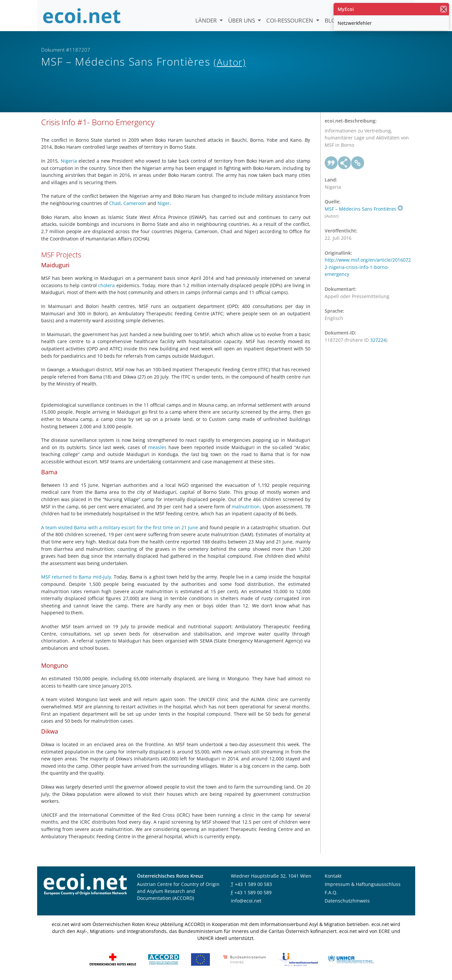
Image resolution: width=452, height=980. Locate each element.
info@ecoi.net (246, 901)
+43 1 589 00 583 (253, 884)
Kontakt (333, 876)
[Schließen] (444, 9)
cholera (106, 285)
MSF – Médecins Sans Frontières (364, 209)
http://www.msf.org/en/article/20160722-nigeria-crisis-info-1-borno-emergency (368, 267)
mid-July (102, 577)
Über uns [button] (242, 20)
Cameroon (135, 203)
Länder (207, 20)
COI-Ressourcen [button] (290, 20)
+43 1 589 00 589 (253, 892)
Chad (115, 203)
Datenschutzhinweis (347, 901)
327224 (378, 340)
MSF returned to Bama (67, 577)
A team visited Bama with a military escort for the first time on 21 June (120, 527)
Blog (332, 20)
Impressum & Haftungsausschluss (363, 884)
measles (157, 447)
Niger (164, 203)
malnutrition (246, 507)
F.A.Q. (331, 892)
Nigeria (69, 161)
